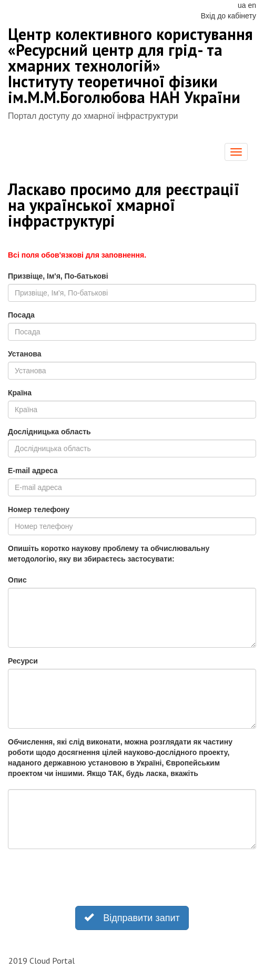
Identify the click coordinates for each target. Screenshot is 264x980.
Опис (17, 580)
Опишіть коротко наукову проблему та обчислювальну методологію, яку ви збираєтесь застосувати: (109, 554)
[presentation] (88, 877)
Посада (21, 315)
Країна (20, 393)
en (252, 5)
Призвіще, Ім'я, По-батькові (58, 276)
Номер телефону (39, 509)
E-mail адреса (33, 471)
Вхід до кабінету (229, 16)
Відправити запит (132, 917)
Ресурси (23, 661)
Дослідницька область (49, 432)
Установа (24, 354)
